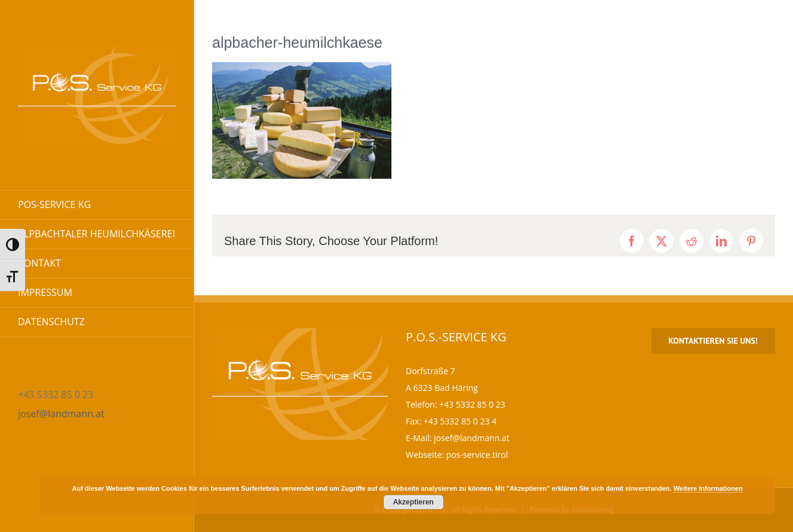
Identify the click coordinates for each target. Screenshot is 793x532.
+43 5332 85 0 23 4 (460, 421)
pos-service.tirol (477, 455)
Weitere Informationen (708, 488)
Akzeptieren (414, 502)
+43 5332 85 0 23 (472, 404)
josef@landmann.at (61, 414)
